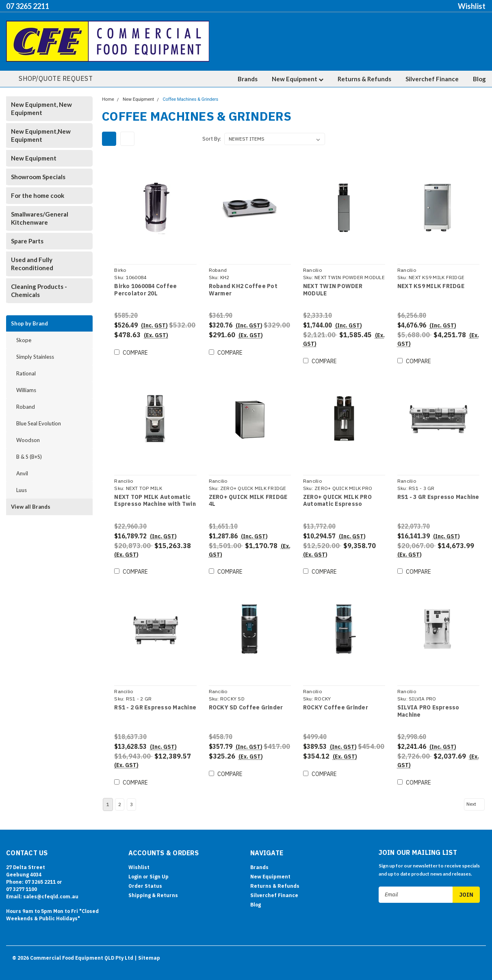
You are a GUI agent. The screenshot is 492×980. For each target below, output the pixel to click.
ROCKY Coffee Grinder (335, 701)
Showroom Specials (38, 177)
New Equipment (298, 79)
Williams (26, 390)
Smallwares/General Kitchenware (40, 218)
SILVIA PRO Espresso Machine (428, 704)
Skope (24, 340)
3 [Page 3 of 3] (131, 794)
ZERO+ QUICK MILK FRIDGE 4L (247, 497)
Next (475, 794)
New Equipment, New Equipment (41, 108)
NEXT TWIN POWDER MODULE (332, 290)
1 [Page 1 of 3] (108, 794)
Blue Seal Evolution (39, 423)
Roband (26, 407)
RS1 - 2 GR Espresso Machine (155, 701)
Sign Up (159, 866)
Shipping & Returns (153, 885)
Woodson (28, 440)
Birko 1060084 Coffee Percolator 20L (145, 290)
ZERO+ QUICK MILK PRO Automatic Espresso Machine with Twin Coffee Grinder (340, 497)
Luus (22, 490)
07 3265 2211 (28, 6)
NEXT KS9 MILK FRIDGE (430, 286)
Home (108, 99)
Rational (26, 373)
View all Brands (31, 507)
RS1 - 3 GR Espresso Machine (438, 493)
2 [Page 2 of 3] (120, 794)
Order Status (145, 875)
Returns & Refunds (364, 79)
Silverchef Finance (432, 79)
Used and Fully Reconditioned (32, 264)
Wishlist (472, 6)
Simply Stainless (35, 357)
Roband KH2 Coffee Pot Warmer (242, 290)
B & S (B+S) (29, 457)
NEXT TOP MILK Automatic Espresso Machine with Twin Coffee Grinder (155, 497)
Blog (479, 79)
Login (135, 866)
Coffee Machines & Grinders (191, 99)
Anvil (22, 473)
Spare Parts (27, 241)
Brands (248, 79)
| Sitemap (147, 947)
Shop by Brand (29, 323)
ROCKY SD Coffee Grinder (245, 701)
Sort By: (212, 139)
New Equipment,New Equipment (41, 135)
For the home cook (38, 195)
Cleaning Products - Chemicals (39, 291)
